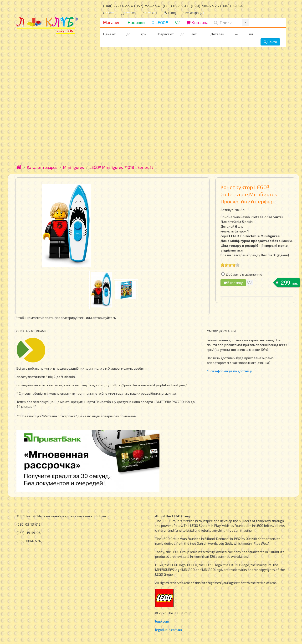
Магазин (112, 22)
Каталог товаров (42, 167)
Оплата (109, 13)
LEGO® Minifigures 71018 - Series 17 (121, 167)
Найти (270, 42)
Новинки (136, 22)
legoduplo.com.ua (169, 630)
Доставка (128, 13)
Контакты (150, 13)
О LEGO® (160, 22)
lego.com (162, 621)
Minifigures (73, 167)
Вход (170, 13)
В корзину (233, 283)
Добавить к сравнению (244, 274)
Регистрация (193, 13)
